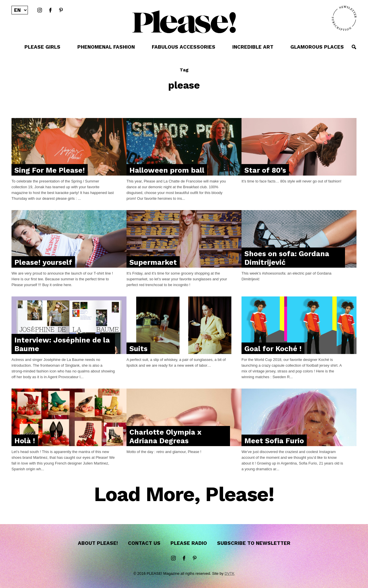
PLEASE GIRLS (42, 47)
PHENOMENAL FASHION (106, 47)
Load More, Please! (184, 495)
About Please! (98, 543)
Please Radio (189, 543)
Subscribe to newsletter (254, 543)
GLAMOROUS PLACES (317, 47)
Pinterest (61, 10)
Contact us (144, 543)
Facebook (50, 10)
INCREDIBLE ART (253, 47)
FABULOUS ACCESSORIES (184, 47)
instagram (40, 10)
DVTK (230, 573)
